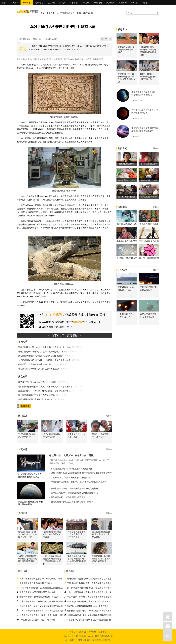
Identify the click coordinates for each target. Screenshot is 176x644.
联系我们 (83, 632)
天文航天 (110, 3)
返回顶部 (168, 636)
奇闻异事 (27, 3)
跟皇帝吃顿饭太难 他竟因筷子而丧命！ (37, 583)
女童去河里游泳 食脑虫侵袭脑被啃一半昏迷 (39, 597)
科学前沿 (74, 3)
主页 (42, 13)
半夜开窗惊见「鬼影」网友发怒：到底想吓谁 (71, 478)
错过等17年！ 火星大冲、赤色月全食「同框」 (72, 455)
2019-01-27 (137, 137)
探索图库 (135, 3)
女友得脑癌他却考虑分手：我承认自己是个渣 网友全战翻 (45, 611)
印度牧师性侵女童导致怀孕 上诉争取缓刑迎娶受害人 (92, 620)
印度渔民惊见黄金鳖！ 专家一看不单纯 (38, 620)
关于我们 (73, 632)
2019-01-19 (137, 101)
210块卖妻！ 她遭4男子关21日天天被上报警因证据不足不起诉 (47, 588)
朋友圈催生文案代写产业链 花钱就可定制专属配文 (40, 356)
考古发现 (51, 3)
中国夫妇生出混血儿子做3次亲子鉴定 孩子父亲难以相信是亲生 (79, 482)
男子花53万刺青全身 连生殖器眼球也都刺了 (37, 382)
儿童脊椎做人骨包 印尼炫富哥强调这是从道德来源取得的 (45, 602)
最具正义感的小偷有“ (149, 197)
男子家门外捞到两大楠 (127, 197)
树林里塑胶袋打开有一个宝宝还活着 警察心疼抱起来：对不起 (94, 579)
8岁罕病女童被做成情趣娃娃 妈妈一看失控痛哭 (88, 606)
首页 (4, 3)
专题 (145, 3)
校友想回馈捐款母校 (127, 164)
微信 (168, 626)
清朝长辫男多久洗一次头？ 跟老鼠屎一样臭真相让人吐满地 (44, 347)
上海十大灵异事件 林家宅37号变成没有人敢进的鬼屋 (90, 592)
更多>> (109, 416)
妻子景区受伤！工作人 (149, 164)
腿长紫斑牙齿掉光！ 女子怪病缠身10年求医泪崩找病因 (75, 489)
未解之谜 (98, 3)
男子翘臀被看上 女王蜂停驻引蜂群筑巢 (68, 497)
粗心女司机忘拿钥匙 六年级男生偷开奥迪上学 (38, 369)
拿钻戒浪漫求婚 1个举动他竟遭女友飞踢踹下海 (72, 469)
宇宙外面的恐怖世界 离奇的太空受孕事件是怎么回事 (90, 583)
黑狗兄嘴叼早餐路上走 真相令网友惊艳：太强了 (72, 502)
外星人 (62, 3)
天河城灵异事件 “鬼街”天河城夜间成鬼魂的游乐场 (89, 615)
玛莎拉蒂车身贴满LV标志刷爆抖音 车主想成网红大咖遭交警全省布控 (81, 473)
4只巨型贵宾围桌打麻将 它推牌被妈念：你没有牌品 (90, 602)
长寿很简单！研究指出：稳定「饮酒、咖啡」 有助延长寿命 (46, 615)
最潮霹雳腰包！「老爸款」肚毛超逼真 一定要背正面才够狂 (44, 391)
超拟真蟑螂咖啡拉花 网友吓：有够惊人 (35, 399)
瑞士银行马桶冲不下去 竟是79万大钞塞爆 (36, 395)
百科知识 (14, 3)
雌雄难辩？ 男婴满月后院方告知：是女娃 (36, 364)
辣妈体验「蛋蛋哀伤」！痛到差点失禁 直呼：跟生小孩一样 (93, 611)
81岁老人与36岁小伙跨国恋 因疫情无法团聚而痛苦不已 (75, 493)
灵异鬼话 (39, 3)
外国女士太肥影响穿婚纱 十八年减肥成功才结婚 (41, 579)
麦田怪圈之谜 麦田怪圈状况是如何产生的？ (39, 592)
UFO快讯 (86, 3)
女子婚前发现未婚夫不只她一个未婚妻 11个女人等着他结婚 (44, 360)
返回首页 (168, 617)
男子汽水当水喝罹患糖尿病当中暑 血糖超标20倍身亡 (90, 588)
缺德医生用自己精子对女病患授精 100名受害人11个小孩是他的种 (48, 606)
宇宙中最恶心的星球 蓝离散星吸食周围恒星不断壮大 (90, 597)
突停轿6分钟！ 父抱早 (149, 180)
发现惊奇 (123, 3)
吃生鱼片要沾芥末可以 (127, 180)
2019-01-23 (137, 119)
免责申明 (103, 632)
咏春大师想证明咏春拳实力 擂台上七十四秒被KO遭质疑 (43, 352)
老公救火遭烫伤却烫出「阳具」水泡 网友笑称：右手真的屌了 (45, 387)
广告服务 (93, 632)
